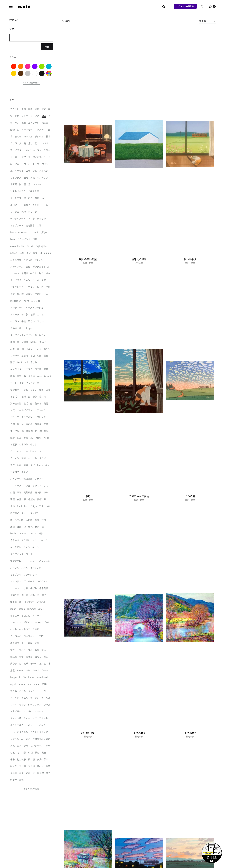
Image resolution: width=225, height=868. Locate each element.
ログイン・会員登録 (185, 6)
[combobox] (207, 21)
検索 (47, 47)
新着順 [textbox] (202, 21)
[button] (31, 83)
